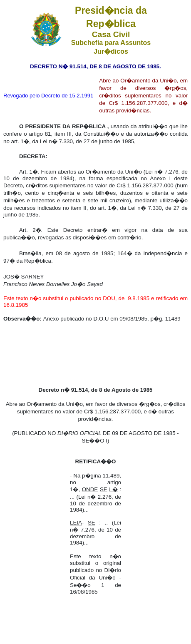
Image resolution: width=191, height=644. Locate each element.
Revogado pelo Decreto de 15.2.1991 (48, 96)
